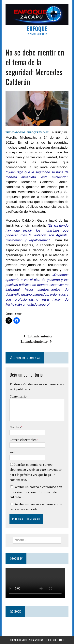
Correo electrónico (23, 440)
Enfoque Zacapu (38, 132)
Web (13, 452)
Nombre (15, 427)
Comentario (18, 396)
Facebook (15, 611)
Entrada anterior (38, 336)
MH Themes (59, 640)
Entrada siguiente (36, 341)
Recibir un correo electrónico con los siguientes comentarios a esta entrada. (36, 492)
